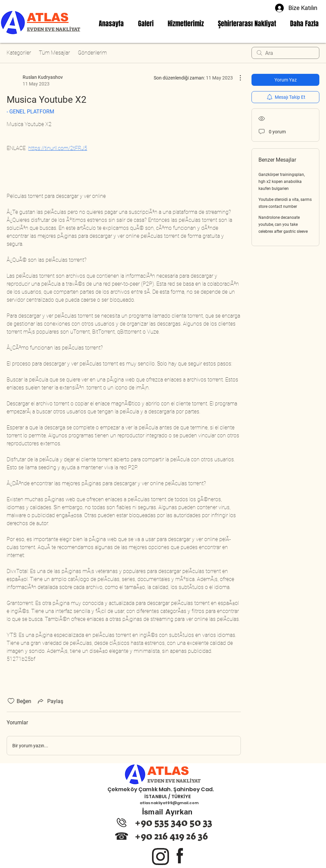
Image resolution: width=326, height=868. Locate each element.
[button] (186, 24)
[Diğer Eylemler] (237, 78)
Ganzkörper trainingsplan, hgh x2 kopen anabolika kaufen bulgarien (282, 182)
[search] (285, 53)
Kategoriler (19, 53)
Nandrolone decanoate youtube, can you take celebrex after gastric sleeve (283, 224)
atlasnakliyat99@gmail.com (169, 803)
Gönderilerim (92, 53)
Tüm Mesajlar (54, 53)
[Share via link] (50, 701)
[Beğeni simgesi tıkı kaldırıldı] (11, 701)
